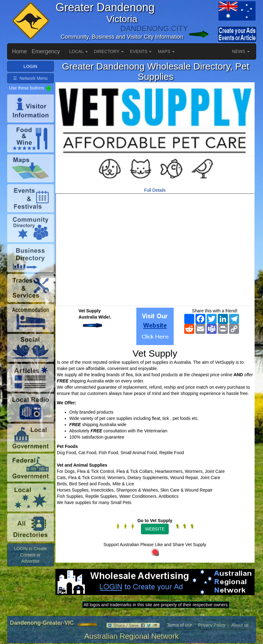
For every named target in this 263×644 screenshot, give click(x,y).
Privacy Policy (212, 625)
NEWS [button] (241, 51)
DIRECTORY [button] (109, 51)
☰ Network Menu (30, 78)
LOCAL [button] (79, 51)
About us (240, 625)
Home (20, 51)
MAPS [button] (166, 51)
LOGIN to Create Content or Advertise (30, 555)
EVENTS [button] (141, 51)
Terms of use (180, 625)
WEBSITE (155, 529)
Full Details (155, 190)
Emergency (46, 51)
